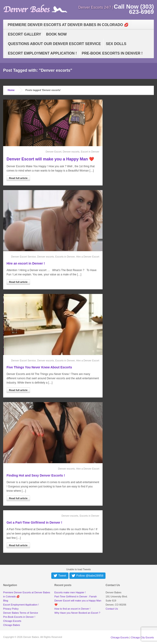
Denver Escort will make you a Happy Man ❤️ (50, 159)
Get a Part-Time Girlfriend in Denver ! (34, 522)
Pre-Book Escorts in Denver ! (112, 53)
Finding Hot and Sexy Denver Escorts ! (36, 475)
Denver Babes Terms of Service (21, 613)
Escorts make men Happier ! (70, 592)
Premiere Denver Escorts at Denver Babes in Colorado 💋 (68, 25)
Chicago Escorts (12, 621)
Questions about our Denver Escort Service (54, 44)
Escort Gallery (25, 34)
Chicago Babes (12, 625)
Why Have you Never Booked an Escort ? (77, 613)
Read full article (18, 178)
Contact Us (112, 609)
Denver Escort (54, 152)
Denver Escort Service (23, 257)
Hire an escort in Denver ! (26, 263)
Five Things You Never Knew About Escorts (39, 367)
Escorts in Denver (65, 257)
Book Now (56, 34)
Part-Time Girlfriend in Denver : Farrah (76, 596)
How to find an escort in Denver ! (73, 609)
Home (11, 90)
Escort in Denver (90, 152)
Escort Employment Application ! (42, 53)
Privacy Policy (11, 609)
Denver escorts (71, 152)
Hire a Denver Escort (88, 257)
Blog (6, 601)
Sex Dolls (116, 44)
